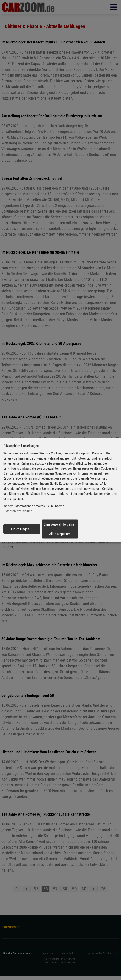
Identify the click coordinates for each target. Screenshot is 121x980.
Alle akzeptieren (60, 534)
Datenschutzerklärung (18, 511)
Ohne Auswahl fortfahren (60, 524)
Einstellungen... (22, 529)
